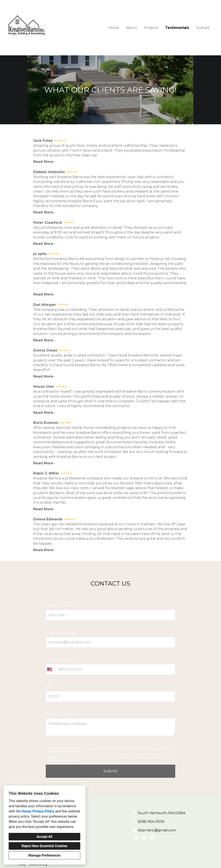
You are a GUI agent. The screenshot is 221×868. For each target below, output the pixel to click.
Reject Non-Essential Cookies (45, 846)
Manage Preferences (44, 855)
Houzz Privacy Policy (38, 811)
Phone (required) (110, 666)
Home (114, 28)
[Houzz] (136, 838)
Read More (44, 162)
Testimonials (177, 28)
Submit (110, 771)
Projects (151, 28)
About (132, 28)
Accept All (44, 837)
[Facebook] (144, 838)
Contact (203, 28)
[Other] (152, 838)
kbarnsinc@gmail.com (157, 830)
